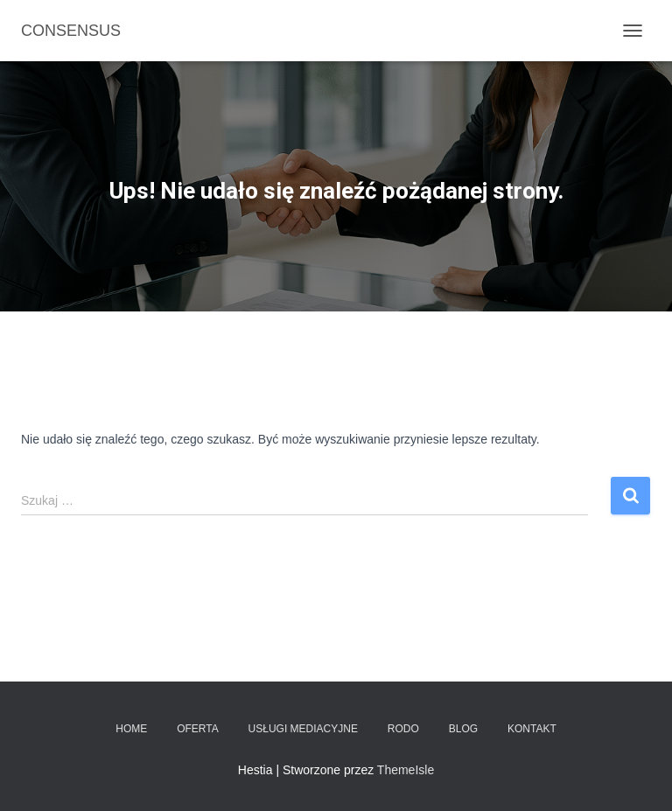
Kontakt (532, 729)
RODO (403, 729)
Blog (463, 729)
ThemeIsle (406, 770)
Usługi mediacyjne (303, 729)
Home (131, 729)
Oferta (198, 729)
